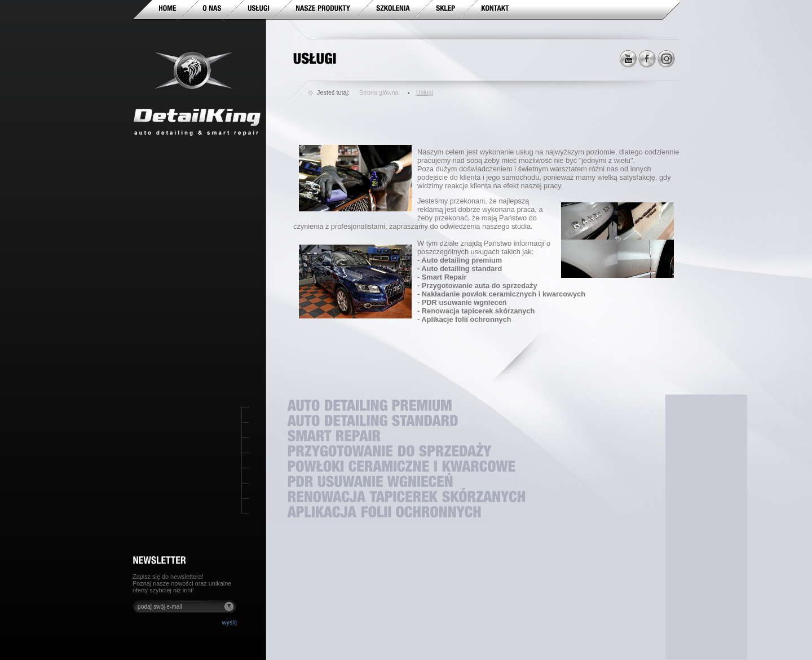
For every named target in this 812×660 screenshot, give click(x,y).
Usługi (425, 92)
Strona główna (379, 92)
